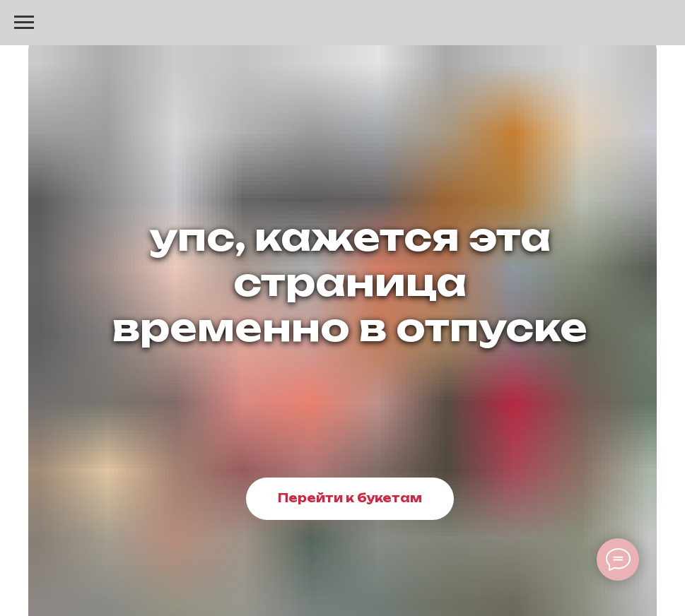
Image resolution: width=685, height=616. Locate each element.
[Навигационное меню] (24, 23)
